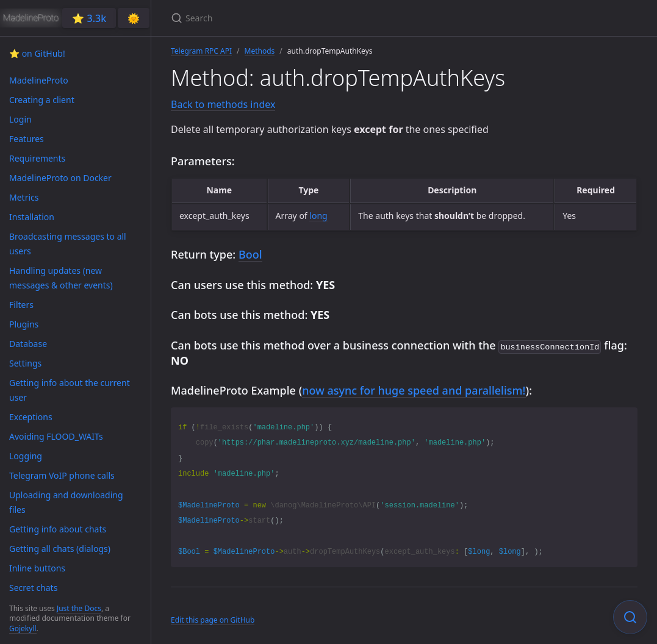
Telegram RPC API (201, 51)
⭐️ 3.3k (89, 18)
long (318, 216)
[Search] (315, 18)
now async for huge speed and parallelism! (414, 389)
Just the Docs (79, 608)
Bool (250, 254)
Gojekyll (23, 628)
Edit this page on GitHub (213, 619)
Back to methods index (223, 104)
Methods (260, 51)
